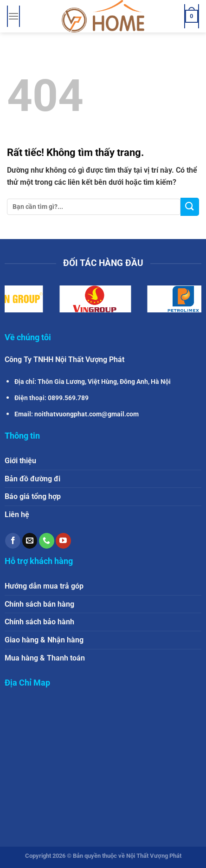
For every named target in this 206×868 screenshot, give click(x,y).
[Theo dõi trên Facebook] (13, 541)
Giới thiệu (20, 461)
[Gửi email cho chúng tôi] (30, 541)
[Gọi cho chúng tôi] (47, 541)
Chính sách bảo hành (39, 622)
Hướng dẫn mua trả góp (44, 586)
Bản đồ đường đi (32, 479)
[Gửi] (190, 207)
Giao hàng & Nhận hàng (44, 640)
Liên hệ (17, 515)
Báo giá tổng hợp (33, 496)
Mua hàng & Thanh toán (45, 658)
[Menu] (13, 16)
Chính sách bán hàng (39, 604)
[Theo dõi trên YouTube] (63, 541)
